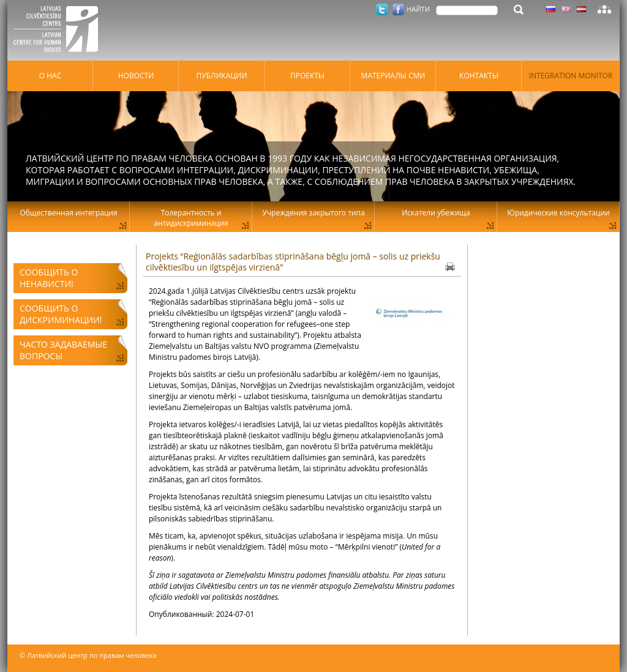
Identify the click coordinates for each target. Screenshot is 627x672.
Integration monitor (571, 76)
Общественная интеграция (68, 213)
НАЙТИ (418, 9)
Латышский (581, 9)
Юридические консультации (558, 213)
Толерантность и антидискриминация (191, 218)
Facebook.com (398, 9)
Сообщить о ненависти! (49, 278)
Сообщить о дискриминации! (61, 314)
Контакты (479, 76)
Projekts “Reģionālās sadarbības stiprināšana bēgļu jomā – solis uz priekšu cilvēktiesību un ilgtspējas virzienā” (293, 262)
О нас (50, 76)
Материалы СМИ (393, 76)
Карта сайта (604, 9)
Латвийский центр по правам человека (59, 31)
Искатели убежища (436, 213)
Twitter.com (382, 9)
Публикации (221, 76)
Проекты (307, 76)
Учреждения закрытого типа (313, 213)
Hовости (136, 76)
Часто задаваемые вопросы (63, 350)
